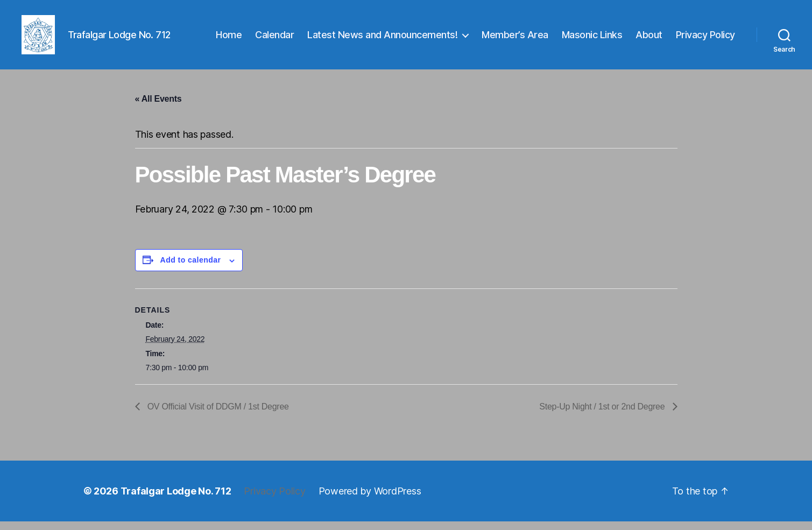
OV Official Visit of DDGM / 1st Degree (217, 415)
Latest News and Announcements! (382, 39)
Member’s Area (515, 39)
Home (229, 39)
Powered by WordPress (370, 500)
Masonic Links (592, 39)
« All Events (158, 108)
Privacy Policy (705, 39)
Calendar (274, 39)
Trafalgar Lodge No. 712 (176, 500)
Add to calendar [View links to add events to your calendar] (191, 269)
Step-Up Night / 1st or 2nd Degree (603, 415)
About (649, 39)
